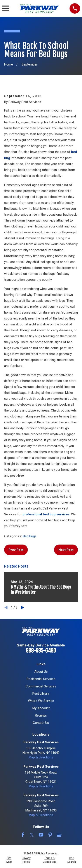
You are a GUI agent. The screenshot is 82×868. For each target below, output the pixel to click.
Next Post (66, 550)
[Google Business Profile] (59, 835)
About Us (41, 672)
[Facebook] (23, 835)
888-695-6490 (41, 651)
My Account (41, 708)
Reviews (41, 715)
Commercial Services (41, 686)
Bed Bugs (30, 536)
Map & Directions (41, 757)
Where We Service (41, 701)
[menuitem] (9, 860)
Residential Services (41, 679)
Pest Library (41, 694)
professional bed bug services (46, 514)
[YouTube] (41, 835)
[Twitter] (32, 835)
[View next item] (23, 608)
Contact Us (41, 723)
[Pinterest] (50, 835)
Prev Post (16, 550)
